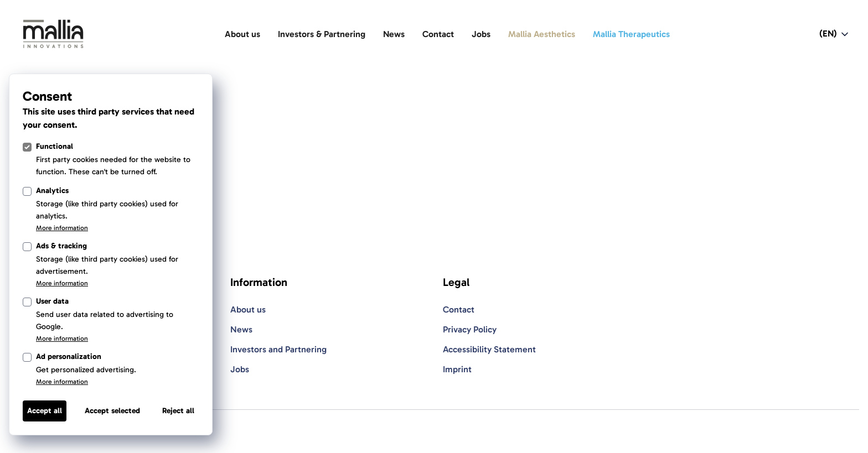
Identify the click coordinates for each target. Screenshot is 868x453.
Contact (459, 309)
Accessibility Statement (489, 349)
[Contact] (438, 34)
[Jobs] (481, 34)
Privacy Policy (470, 329)
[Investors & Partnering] (322, 34)
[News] (394, 34)
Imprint (457, 369)
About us (248, 309)
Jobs (240, 369)
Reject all (178, 411)
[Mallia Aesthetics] (542, 34)
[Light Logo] (53, 34)
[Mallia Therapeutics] (631, 34)
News (241, 329)
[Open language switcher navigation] (835, 34)
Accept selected (112, 411)
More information (62, 228)
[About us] (242, 34)
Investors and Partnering (278, 349)
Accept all (45, 411)
